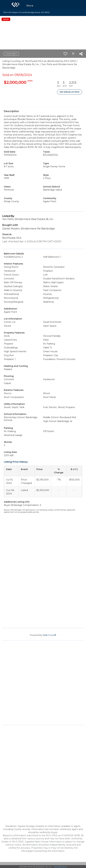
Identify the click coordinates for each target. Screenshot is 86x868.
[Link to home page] (15, 5)
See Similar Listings (70, 92)
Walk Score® (49, 635)
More (30, 6)
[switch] (65, 54)
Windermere (60, 867)
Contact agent (11, 54)
